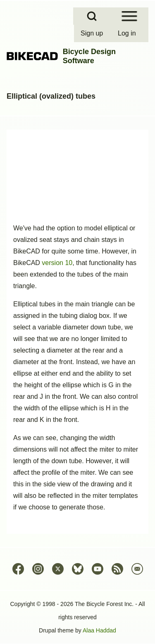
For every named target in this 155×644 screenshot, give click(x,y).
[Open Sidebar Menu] (129, 16)
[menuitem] (93, 33)
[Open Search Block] (92, 16)
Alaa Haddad (99, 630)
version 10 (57, 263)
